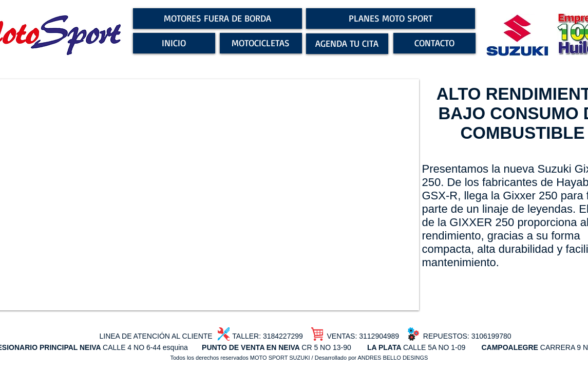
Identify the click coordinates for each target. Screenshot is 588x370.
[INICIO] (174, 43)
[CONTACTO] (434, 43)
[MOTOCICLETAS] (261, 43)
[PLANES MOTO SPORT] (391, 18)
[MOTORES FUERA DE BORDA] (217, 18)
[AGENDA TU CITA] (347, 44)
